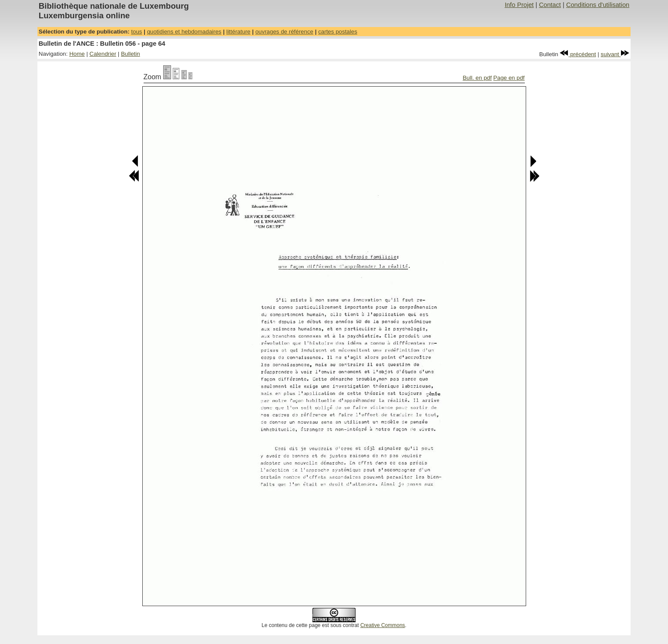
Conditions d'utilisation (598, 5)
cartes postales (338, 32)
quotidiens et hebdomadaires (184, 32)
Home (77, 54)
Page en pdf (509, 78)
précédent (578, 54)
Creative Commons (383, 625)
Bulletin (131, 54)
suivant (615, 54)
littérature (238, 32)
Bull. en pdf (477, 78)
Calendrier (103, 54)
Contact (550, 5)
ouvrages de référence (284, 32)
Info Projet (519, 5)
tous (136, 32)
